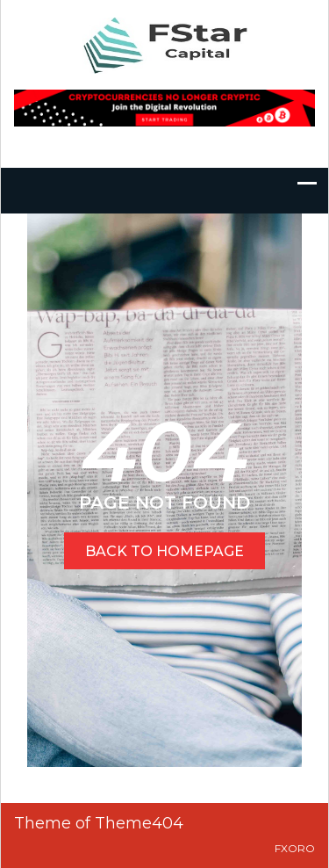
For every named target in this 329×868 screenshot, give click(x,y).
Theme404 (139, 823)
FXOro (295, 848)
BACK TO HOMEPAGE (164, 551)
